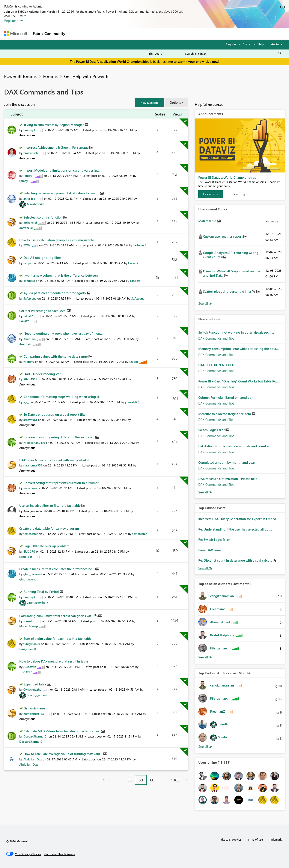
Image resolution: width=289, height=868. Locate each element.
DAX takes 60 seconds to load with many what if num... (59, 460)
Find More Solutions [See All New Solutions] (205, 492)
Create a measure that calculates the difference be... (57, 569)
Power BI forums (20, 76)
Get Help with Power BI (87, 76)
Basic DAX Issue (210, 550)
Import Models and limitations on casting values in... (62, 170)
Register (231, 44)
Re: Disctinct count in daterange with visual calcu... (236, 560)
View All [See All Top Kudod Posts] (205, 568)
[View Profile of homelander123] (34, 714)
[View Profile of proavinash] (31, 153)
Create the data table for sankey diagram (49, 528)
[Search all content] (233, 54)
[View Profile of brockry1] (29, 130)
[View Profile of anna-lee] (29, 199)
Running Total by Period (42, 592)
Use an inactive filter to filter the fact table (50, 505)
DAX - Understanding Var (42, 374)
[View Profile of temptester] (31, 534)
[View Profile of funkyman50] (32, 644)
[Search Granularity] (164, 54)
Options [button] (175, 102)
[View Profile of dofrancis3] (30, 223)
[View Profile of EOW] (27, 245)
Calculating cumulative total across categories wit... (57, 616)
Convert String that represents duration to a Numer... (62, 483)
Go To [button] (275, 44)
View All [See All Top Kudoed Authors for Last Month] (205, 747)
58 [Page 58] (129, 780)
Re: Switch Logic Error (214, 540)
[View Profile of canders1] (29, 281)
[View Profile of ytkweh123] (132, 402)
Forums (75, 34)
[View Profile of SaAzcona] (30, 298)
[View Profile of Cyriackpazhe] (32, 689)
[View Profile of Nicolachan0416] (34, 443)
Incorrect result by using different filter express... (59, 437)
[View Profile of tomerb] (28, 621)
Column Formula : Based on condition (226, 397)
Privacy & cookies (230, 839)
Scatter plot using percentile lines (228, 291)
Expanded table (35, 684)
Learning (166, 34)
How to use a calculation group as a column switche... (58, 240)
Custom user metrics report (223, 236)
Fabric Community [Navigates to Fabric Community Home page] (49, 33)
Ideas (111, 34)
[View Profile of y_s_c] (27, 402)
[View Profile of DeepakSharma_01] (35, 736)
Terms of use (255, 839)
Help (261, 44)
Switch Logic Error (212, 430)
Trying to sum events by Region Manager (54, 125)
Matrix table (208, 221)
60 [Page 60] (152, 780)
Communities (130, 34)
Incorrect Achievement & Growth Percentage (56, 147)
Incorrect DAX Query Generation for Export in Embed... (239, 519)
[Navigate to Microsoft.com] (16, 34)
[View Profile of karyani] (28, 263)
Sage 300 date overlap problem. (47, 546)
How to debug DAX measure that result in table (54, 661)
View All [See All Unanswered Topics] (205, 304)
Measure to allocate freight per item (225, 414)
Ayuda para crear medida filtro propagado (55, 293)
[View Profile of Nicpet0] (29, 362)
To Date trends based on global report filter (55, 414)
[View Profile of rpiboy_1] (29, 176)
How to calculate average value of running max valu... (63, 754)
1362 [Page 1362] (175, 780)
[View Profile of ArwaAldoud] (35, 204)
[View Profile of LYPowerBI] (140, 245)
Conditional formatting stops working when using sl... (62, 397)
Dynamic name (35, 708)
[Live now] (211, 194)
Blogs (150, 34)
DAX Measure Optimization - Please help (228, 479)
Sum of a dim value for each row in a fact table (58, 639)
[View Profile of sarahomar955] (33, 465)
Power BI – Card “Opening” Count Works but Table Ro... (239, 381)
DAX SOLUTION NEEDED (216, 365)
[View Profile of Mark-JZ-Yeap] (29, 626)
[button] (149, 103)
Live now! (212, 61)
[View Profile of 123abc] (134, 362)
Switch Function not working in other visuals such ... (236, 332)
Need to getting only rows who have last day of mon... (63, 333)
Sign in (247, 44)
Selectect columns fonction (44, 217)
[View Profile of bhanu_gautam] (37, 695)
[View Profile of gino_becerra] (32, 574)
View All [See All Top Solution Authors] (205, 657)
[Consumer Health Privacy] (60, 854)
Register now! (14, 21)
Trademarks (275, 839)
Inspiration (94, 34)
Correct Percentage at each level (43, 311)
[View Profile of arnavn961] (30, 420)
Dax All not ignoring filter (42, 258)
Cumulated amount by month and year (227, 462)
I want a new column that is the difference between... (62, 275)
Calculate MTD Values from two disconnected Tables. (62, 731)
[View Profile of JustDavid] (30, 667)
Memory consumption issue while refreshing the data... (239, 349)
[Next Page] (186, 780)
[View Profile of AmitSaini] (30, 339)
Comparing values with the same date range (56, 356)
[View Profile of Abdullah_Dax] (33, 759)
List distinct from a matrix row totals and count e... (235, 446)
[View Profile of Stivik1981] (30, 379)
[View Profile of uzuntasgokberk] (37, 602)
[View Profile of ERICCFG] (29, 551)
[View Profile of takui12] (28, 316)
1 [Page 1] (110, 780)
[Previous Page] (102, 780)
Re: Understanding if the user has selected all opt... (235, 529)
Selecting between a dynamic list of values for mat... (62, 193)
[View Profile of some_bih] (26, 557)
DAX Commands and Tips (216, 338)
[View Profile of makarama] (30, 488)
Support (184, 34)
